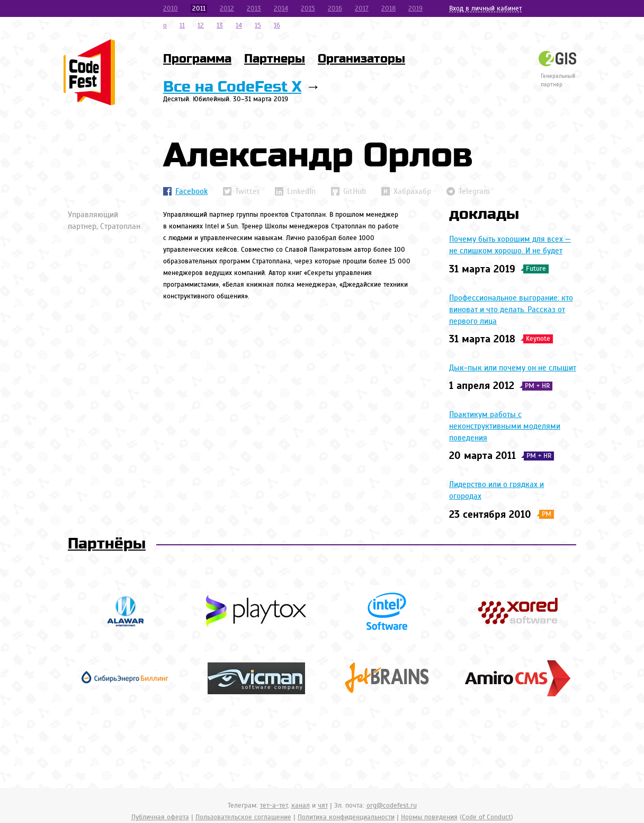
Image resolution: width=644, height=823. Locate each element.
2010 (171, 8)
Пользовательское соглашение (243, 817)
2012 (227, 8)
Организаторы (361, 59)
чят (323, 806)
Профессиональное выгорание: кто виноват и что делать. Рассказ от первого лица (511, 309)
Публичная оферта (160, 817)
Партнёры (107, 544)
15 (258, 25)
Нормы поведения (429, 817)
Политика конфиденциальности (346, 817)
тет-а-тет (274, 806)
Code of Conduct (486, 817)
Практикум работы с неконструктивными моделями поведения (505, 426)
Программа (197, 59)
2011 (199, 8)
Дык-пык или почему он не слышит (513, 368)
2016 (335, 8)
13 (220, 25)
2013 (254, 8)
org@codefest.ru (392, 806)
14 (239, 25)
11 (182, 25)
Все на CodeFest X (232, 87)
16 (277, 25)
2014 (281, 8)
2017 (362, 8)
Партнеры (275, 59)
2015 (308, 8)
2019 (415, 8)
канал (301, 806)
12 (201, 25)
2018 (388, 8)
